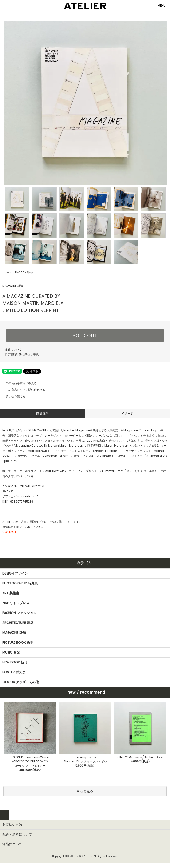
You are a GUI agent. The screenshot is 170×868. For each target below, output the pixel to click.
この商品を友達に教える (18, 383)
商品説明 (42, 414)
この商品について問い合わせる (23, 390)
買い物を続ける (13, 396)
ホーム (8, 272)
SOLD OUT (85, 336)
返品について (13, 349)
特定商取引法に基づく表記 (22, 355)
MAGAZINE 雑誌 (24, 272)
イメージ (128, 414)
